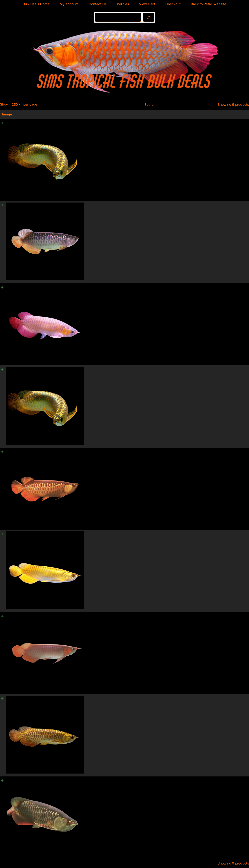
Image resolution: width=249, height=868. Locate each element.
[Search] (149, 17)
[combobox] (16, 105)
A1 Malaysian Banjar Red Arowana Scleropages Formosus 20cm (133, 286)
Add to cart (236, 134)
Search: (179, 105)
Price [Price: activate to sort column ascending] (196, 114)
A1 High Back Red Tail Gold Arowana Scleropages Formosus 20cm (135, 774)
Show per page (19, 105)
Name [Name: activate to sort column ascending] (88, 114)
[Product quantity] (242, 124)
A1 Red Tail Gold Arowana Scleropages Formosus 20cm (126, 448)
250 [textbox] (15, 105)
